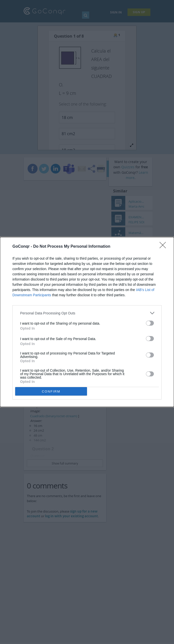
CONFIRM (51, 391)
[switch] (150, 323)
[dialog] (87, 322)
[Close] (164, 247)
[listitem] (87, 313)
